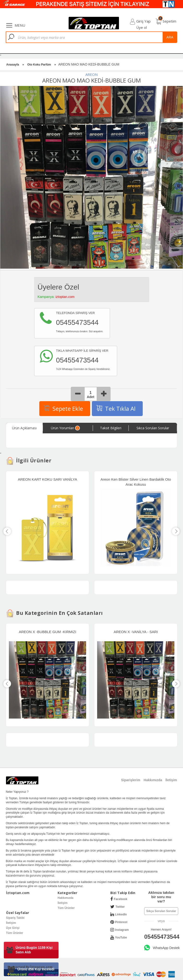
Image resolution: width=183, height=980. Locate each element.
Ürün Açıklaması (24, 428)
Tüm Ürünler (66, 908)
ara (170, 37)
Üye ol (142, 27)
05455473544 (161, 937)
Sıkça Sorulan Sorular (161, 911)
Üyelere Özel (58, 287)
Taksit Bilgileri (111, 428)
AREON (91, 74)
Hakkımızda (65, 898)
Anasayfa (13, 65)
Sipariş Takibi (15, 918)
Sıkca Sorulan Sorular (153, 428)
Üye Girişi (13, 928)
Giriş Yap (143, 21)
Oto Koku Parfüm (39, 65)
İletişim (62, 903)
